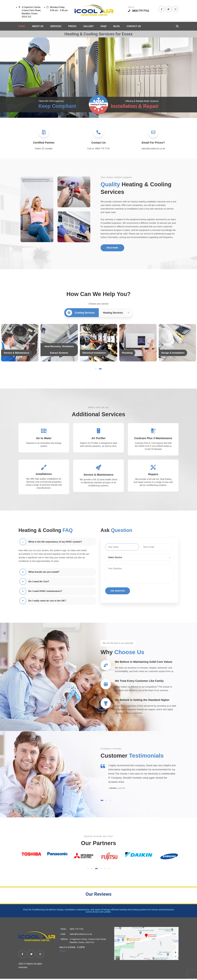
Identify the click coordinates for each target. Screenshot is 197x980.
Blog (117, 26)
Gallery (89, 26)
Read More (113, 249)
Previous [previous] (99, 852)
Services (56, 26)
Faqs (104, 26)
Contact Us (134, 26)
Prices (72, 26)
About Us (38, 26)
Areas (62, 952)
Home (22, 26)
